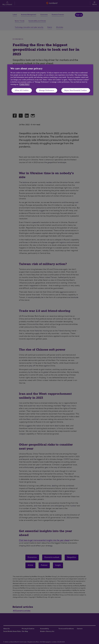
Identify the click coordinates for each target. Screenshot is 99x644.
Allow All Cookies (22, 90)
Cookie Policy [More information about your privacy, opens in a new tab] (24, 84)
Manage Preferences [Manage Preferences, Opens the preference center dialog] (47, 90)
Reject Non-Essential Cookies (76, 90)
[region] (50, 80)
